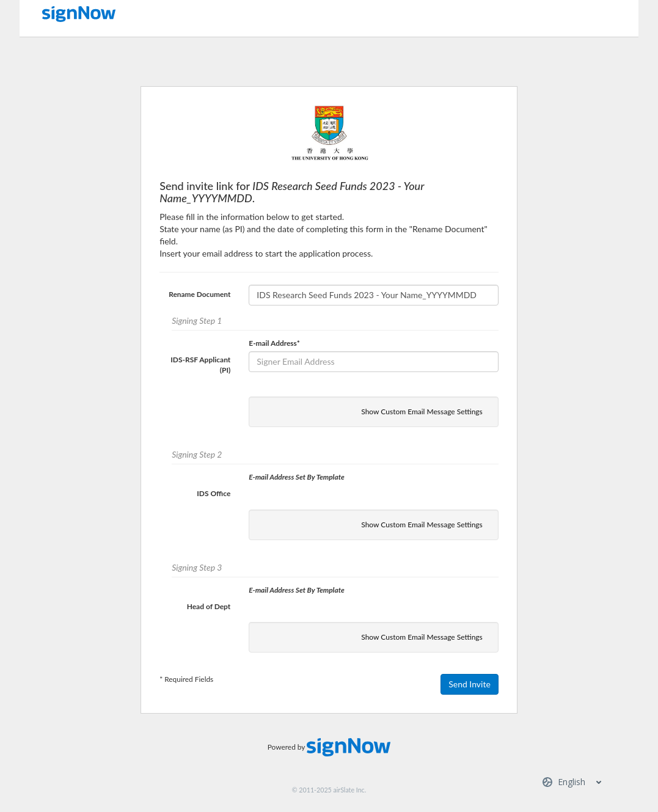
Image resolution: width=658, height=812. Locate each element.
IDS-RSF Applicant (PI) (200, 365)
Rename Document (199, 294)
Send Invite (470, 684)
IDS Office (214, 493)
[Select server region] (573, 782)
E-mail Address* (274, 343)
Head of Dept (209, 606)
